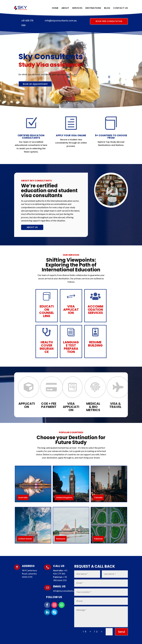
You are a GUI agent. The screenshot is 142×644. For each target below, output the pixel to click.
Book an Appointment (35, 88)
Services (77, 8)
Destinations (93, 8)
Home (55, 8)
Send (121, 632)
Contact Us (121, 8)
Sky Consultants (51, 61)
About (65, 8)
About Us (32, 227)
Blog (107, 8)
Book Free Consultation (109, 21)
